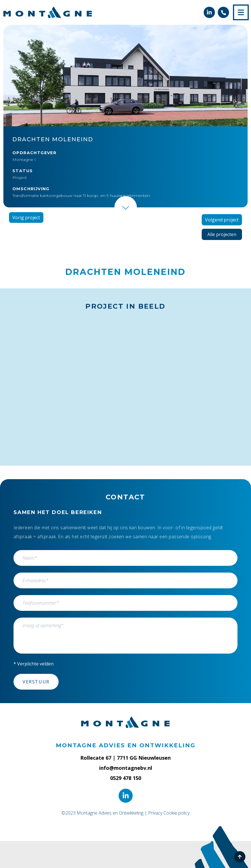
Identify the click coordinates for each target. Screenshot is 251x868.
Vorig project (26, 217)
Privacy (155, 813)
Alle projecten (222, 234)
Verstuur (36, 682)
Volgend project (222, 220)
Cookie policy (176, 813)
